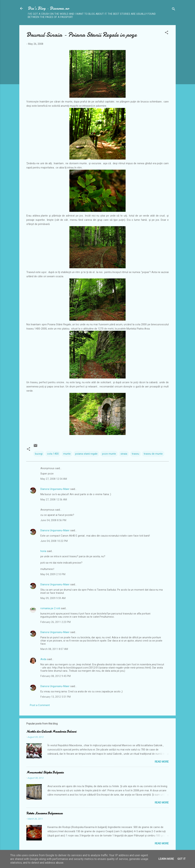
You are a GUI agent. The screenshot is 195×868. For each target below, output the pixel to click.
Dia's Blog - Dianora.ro (48, 8)
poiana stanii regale (86, 454)
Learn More (166, 859)
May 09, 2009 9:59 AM (53, 598)
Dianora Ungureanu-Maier (55, 489)
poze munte (109, 454)
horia (43, 551)
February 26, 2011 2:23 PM (56, 622)
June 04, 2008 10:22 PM (54, 541)
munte (67, 454)
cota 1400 (53, 454)
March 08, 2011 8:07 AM (54, 649)
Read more (162, 762)
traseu (135, 454)
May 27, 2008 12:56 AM (54, 500)
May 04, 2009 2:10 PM (53, 574)
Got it (181, 859)
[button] (167, 33)
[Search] (174, 10)
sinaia (124, 454)
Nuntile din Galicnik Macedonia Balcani (51, 732)
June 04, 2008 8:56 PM (53, 520)
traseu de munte (153, 454)
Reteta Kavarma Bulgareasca (44, 813)
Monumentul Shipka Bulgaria (45, 772)
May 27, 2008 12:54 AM (54, 479)
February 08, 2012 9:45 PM (56, 676)
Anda (43, 659)
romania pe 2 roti (50, 608)
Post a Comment (40, 705)
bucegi (39, 454)
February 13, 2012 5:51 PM (56, 697)
